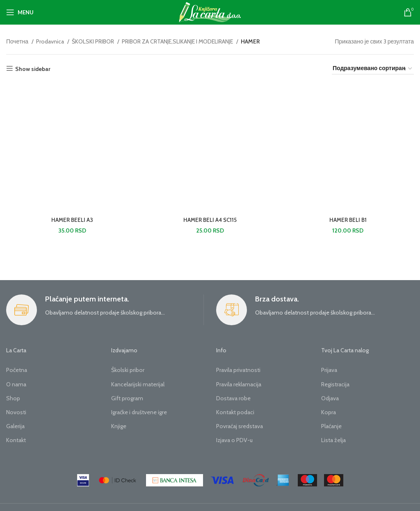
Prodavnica (51, 41)
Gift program (127, 398)
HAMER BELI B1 (349, 221)
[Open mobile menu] (20, 12)
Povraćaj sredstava (240, 426)
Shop (13, 398)
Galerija (15, 426)
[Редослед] (373, 69)
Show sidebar (33, 69)
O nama (16, 384)
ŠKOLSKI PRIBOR (94, 41)
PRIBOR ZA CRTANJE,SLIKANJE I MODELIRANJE (178, 41)
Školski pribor (128, 370)
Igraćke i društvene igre (139, 412)
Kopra (329, 412)
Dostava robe (233, 398)
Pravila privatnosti (238, 370)
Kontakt (16, 440)
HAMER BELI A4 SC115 (210, 221)
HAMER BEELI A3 (71, 221)
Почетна (18, 41)
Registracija (335, 384)
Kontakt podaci (235, 412)
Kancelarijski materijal (138, 384)
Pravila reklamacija (239, 384)
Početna (17, 370)
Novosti (16, 412)
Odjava (330, 398)
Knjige (119, 426)
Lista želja (333, 440)
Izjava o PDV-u (234, 440)
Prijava (329, 370)
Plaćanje (331, 426)
